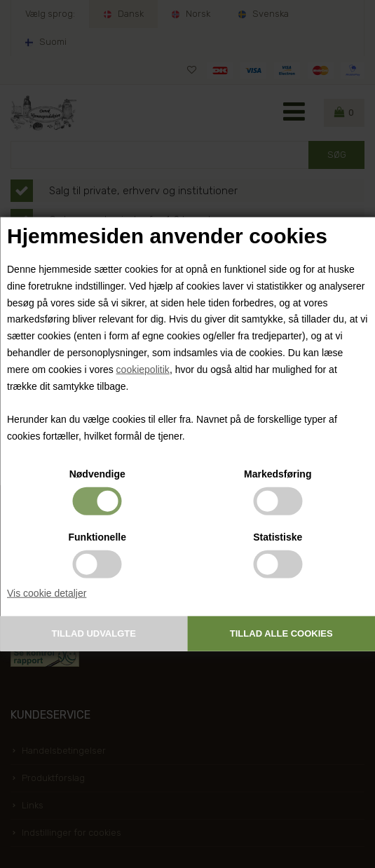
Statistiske (278, 536)
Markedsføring (278, 473)
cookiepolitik (143, 369)
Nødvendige (97, 473)
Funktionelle (97, 536)
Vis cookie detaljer (47, 592)
